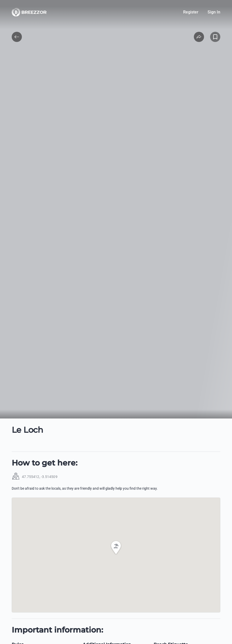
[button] (116, 548)
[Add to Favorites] (215, 37)
